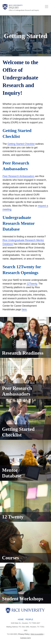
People (29, 619)
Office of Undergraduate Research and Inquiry (24, 10)
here (24, 309)
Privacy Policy (24, 634)
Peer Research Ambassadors (18, 176)
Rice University (16, 5)
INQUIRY (14, 8)
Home (21, 619)
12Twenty (32, 284)
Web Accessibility (37, 634)
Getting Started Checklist (21, 144)
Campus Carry (26, 638)
